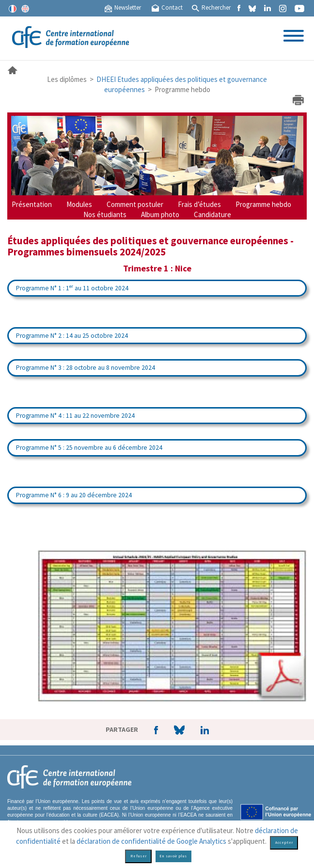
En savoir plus (173, 856)
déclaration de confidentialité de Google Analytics (151, 841)
